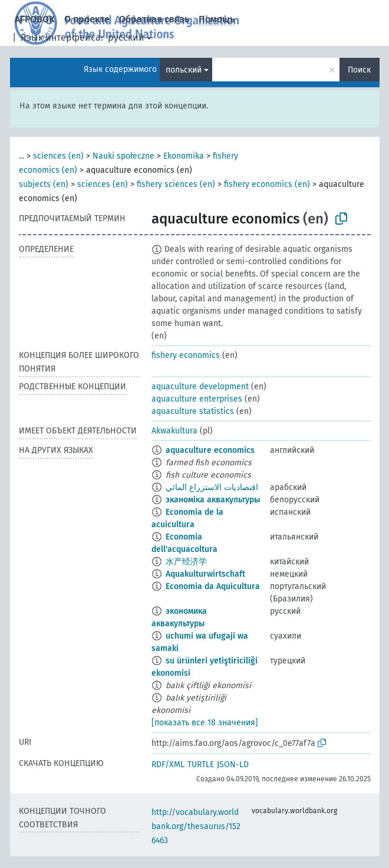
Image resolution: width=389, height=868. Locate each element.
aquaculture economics (210, 450)
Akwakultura (174, 431)
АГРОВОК (35, 19)
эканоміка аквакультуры (213, 500)
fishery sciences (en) (176, 184)
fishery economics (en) (267, 184)
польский (184, 70)
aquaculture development (200, 387)
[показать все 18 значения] (205, 723)
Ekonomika (184, 156)
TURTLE (201, 765)
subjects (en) (44, 184)
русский (126, 37)
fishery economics (186, 355)
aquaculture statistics (193, 411)
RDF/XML (168, 765)
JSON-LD (233, 765)
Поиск (359, 70)
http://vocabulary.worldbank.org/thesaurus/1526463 (196, 826)
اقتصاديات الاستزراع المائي (212, 487)
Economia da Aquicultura (213, 586)
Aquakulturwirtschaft (205, 574)
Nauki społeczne (123, 156)
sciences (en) (58, 156)
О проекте (87, 19)
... (22, 156)
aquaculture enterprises (197, 399)
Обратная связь (154, 19)
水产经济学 (186, 562)
